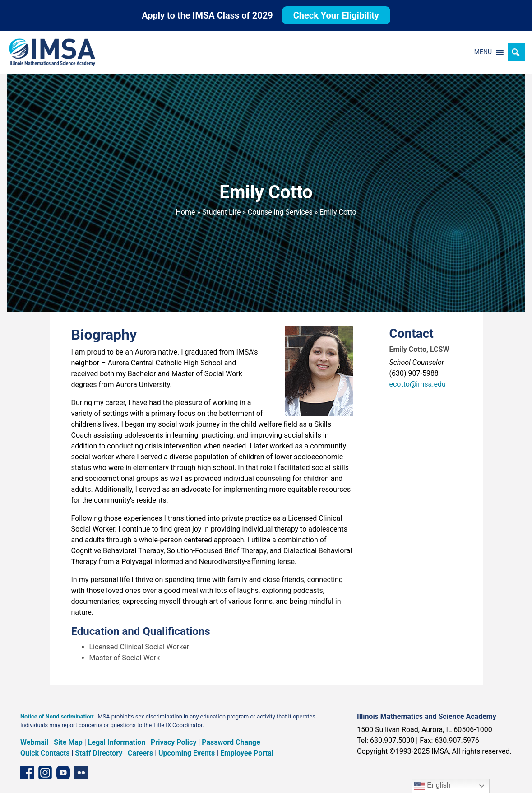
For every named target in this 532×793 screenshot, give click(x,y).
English (433, 786)
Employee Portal (247, 753)
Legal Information (117, 742)
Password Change (231, 742)
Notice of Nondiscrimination (57, 716)
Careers (140, 753)
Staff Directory (99, 753)
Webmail (34, 742)
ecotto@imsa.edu (418, 384)
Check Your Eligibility (336, 15)
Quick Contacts (45, 753)
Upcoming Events (187, 753)
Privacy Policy (173, 742)
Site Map (68, 742)
